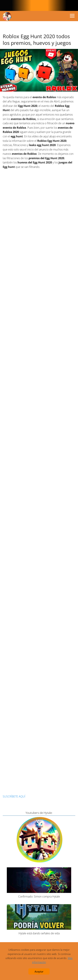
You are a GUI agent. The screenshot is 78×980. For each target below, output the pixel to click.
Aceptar (39, 971)
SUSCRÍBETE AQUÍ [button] (14, 796)
